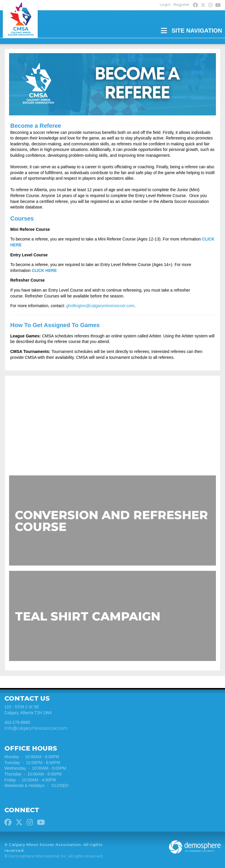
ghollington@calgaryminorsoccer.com (100, 306)
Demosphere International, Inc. (38, 856)
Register (181, 5)
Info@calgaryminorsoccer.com (36, 728)
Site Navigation (191, 31)
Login (165, 5)
